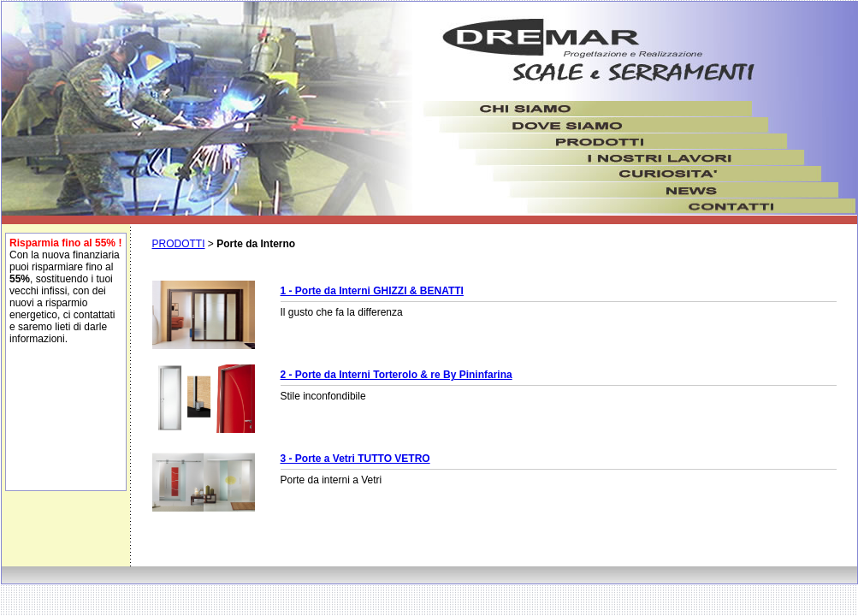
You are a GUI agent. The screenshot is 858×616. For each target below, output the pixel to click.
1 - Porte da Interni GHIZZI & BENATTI (372, 291)
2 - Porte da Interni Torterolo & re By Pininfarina (396, 375)
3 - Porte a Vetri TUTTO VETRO (355, 459)
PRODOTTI (179, 244)
